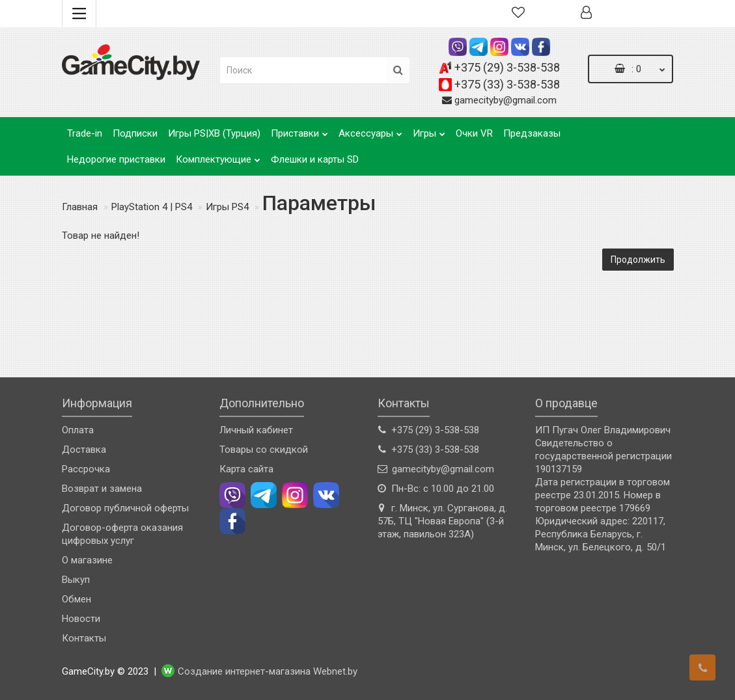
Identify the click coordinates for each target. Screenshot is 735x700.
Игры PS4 (227, 207)
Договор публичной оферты (125, 508)
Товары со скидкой (264, 450)
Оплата (78, 430)
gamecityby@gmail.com (506, 100)
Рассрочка (86, 469)
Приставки (299, 130)
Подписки (135, 133)
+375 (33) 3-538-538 (507, 84)
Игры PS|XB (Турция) (214, 133)
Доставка (84, 450)
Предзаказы (532, 133)
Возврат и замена (102, 489)
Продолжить (638, 260)
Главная (80, 207)
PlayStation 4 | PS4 (152, 207)
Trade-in (85, 133)
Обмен (76, 599)
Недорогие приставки (116, 159)
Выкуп (76, 580)
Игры (429, 130)
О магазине (87, 560)
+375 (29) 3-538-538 (507, 67)
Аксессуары (370, 130)
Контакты (84, 638)
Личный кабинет (256, 430)
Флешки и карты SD (315, 159)
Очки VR (474, 133)
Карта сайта (246, 469)
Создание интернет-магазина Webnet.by (268, 672)
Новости (81, 619)
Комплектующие (218, 156)
